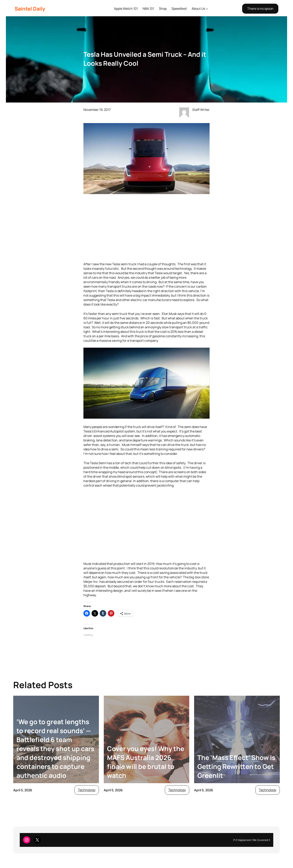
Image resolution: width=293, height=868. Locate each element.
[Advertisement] (146, 228)
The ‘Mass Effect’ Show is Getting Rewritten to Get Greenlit (236, 766)
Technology (87, 790)
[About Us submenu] (207, 9)
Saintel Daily (30, 9)
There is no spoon (260, 9)
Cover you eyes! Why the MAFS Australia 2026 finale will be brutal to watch (146, 762)
